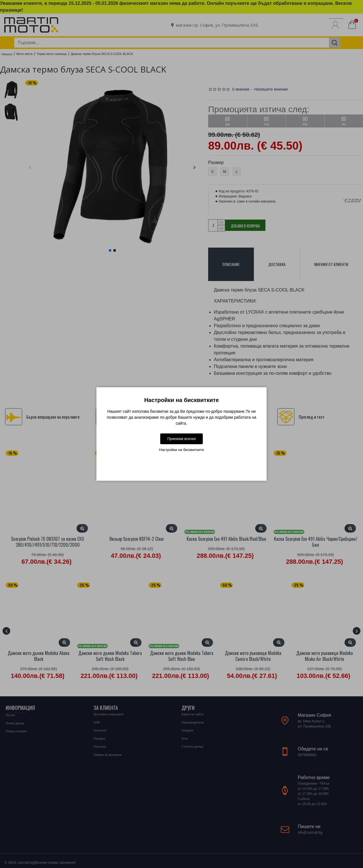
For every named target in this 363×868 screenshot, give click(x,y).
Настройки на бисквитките (181, 450)
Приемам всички (181, 439)
